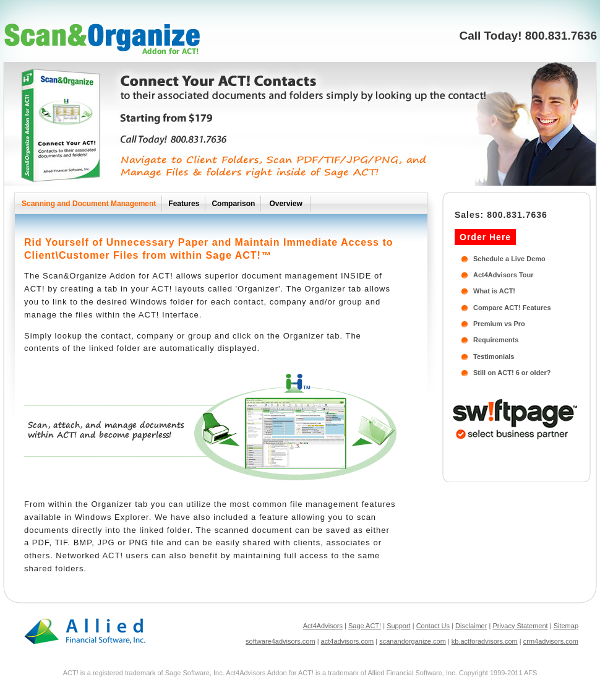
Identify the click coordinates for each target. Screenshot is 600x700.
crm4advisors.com (551, 641)
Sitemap (566, 626)
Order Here (485, 237)
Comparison (233, 204)
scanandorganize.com (413, 641)
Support (399, 626)
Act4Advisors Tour (504, 275)
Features (184, 204)
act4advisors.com (348, 641)
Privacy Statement (520, 626)
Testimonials (494, 356)
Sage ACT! (365, 626)
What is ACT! (494, 291)
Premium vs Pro (499, 324)
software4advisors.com (281, 641)
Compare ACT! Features (512, 308)
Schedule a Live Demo (509, 259)
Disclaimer (471, 626)
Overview (285, 204)
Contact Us (433, 626)
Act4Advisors (323, 626)
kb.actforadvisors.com (485, 641)
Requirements (496, 340)
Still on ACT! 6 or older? (512, 373)
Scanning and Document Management (89, 204)
